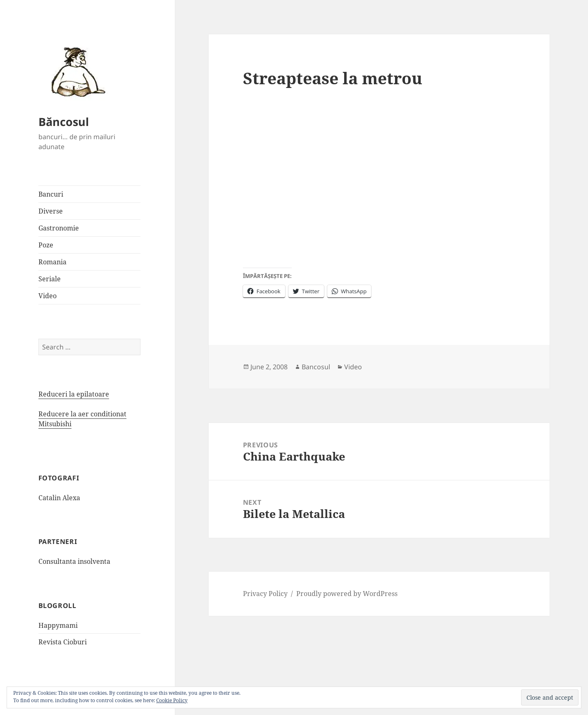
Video (48, 296)
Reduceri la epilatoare (74, 394)
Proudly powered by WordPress (347, 594)
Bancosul (316, 367)
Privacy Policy (265, 594)
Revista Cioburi (63, 642)
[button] (76, 71)
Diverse (51, 211)
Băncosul (64, 122)
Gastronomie (59, 228)
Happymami (58, 625)
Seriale (50, 279)
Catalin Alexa (59, 498)
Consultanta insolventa (74, 561)
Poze (46, 245)
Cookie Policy (172, 700)
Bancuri (51, 194)
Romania (52, 262)
